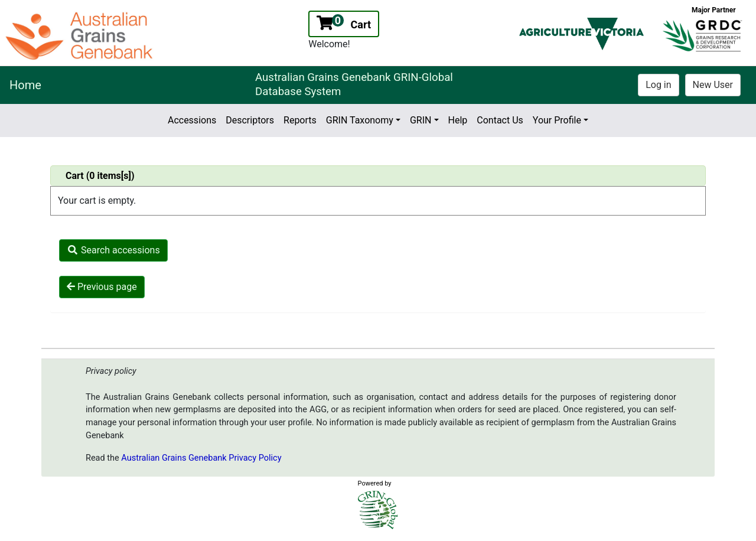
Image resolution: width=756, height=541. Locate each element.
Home (25, 85)
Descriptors (250, 120)
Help (458, 120)
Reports (300, 120)
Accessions (192, 120)
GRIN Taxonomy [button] (360, 120)
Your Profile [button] (557, 120)
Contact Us (500, 120)
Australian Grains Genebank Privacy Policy (201, 458)
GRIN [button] (421, 120)
